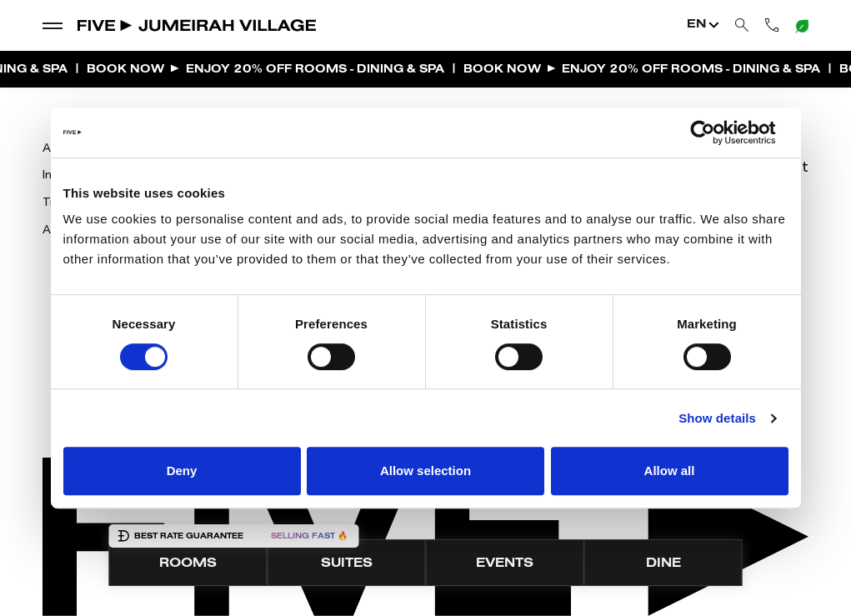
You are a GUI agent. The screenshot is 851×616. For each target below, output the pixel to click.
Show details (717, 418)
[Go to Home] (198, 25)
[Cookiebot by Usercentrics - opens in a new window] (716, 133)
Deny (182, 471)
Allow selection (425, 471)
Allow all (670, 471)
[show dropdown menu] (53, 25)
